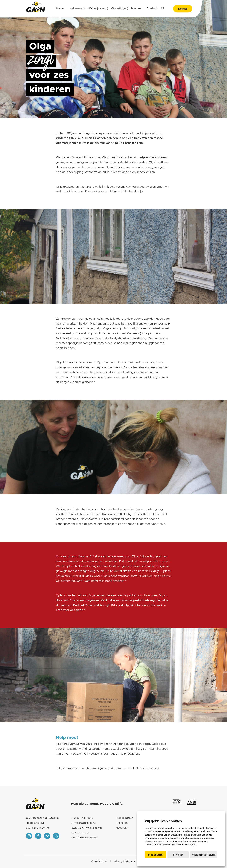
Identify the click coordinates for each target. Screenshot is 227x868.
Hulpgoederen (125, 818)
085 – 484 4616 (83, 818)
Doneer (183, 9)
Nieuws (136, 9)
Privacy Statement (125, 862)
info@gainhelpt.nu (85, 823)
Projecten (122, 823)
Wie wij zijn (118, 9)
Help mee (76, 9)
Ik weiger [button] (178, 855)
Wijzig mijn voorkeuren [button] (204, 855)
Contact (152, 9)
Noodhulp (122, 828)
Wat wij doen (97, 9)
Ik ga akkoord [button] (155, 855)
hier (64, 768)
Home (60, 9)
